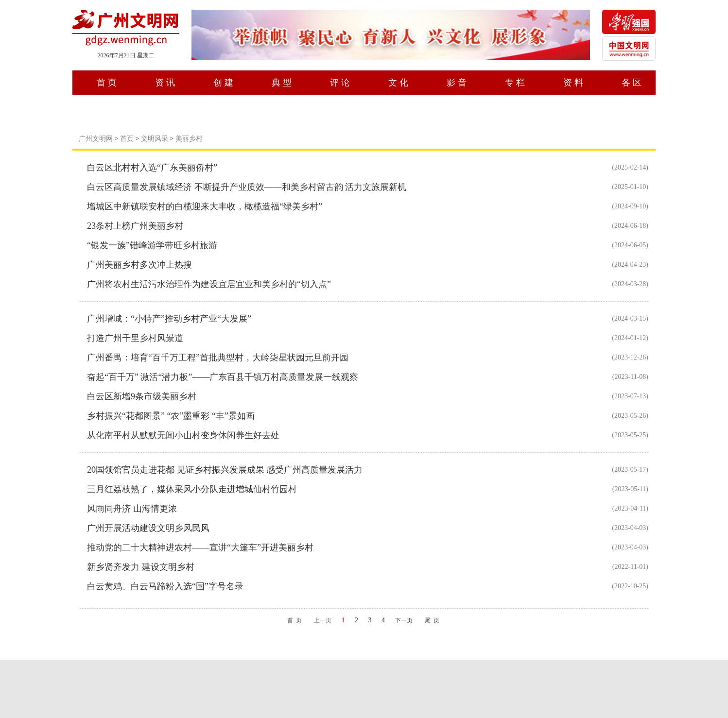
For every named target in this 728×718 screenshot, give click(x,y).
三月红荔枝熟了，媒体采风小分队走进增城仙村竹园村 (192, 489)
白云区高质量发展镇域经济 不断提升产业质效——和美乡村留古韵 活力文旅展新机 (247, 187)
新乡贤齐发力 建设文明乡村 (141, 567)
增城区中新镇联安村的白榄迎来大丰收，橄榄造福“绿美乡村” (205, 206)
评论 (341, 83)
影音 (458, 83)
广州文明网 (96, 139)
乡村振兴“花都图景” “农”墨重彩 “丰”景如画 (171, 416)
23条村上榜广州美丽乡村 (135, 226)
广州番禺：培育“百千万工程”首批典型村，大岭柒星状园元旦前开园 (218, 358)
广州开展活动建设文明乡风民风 (148, 528)
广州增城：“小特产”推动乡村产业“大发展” (169, 319)
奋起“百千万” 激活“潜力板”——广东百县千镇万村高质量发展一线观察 (223, 377)
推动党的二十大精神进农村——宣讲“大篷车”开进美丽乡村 (200, 547)
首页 (108, 83)
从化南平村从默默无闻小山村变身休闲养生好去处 (183, 435)
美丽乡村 (189, 139)
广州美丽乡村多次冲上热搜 (139, 265)
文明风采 (155, 139)
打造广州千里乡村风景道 (135, 338)
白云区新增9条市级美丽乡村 (142, 396)
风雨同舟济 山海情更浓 (132, 509)
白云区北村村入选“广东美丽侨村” (152, 168)
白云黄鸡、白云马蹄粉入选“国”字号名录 (165, 586)
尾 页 (432, 620)
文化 (399, 83)
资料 (574, 83)
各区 (633, 83)
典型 (283, 83)
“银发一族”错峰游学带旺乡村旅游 (152, 245)
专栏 (516, 83)
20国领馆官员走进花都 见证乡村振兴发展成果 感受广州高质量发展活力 (225, 470)
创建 (225, 83)
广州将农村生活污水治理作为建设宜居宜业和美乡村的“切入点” (209, 284)
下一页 (404, 620)
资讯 (166, 83)
